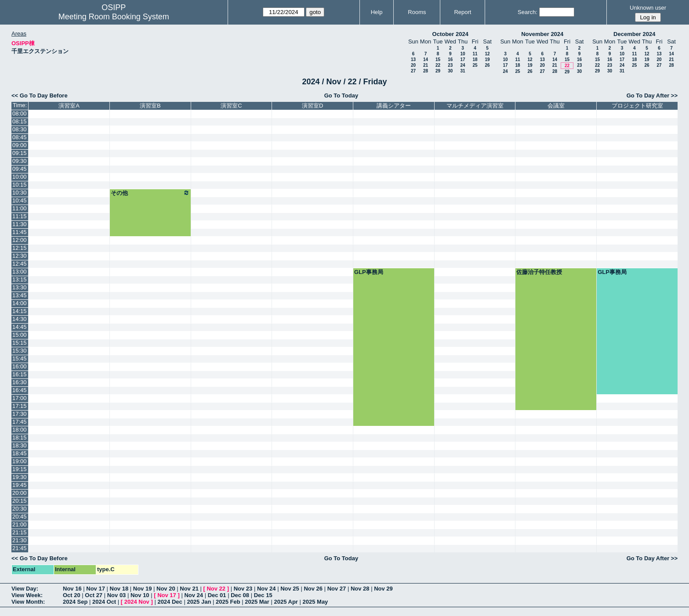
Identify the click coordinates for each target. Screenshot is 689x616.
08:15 (20, 121)
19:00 (20, 461)
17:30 (20, 414)
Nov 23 (243, 589)
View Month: (28, 602)
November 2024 (542, 34)
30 (450, 71)
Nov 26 (313, 589)
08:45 (20, 137)
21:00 (20, 524)
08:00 (20, 113)
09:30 (20, 161)
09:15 (20, 153)
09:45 (20, 169)
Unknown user (648, 8)
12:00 (20, 240)
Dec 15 (263, 595)
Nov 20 (166, 589)
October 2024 (450, 34)
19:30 (20, 477)
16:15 (20, 374)
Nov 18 (119, 589)
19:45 (20, 485)
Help (377, 12)
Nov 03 (117, 595)
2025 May (315, 602)
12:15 (20, 248)
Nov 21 (189, 589)
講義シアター (394, 106)
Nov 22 (216, 589)
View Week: (27, 595)
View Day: (25, 589)
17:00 (20, 398)
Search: (528, 12)
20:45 (20, 517)
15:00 (20, 335)
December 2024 (634, 34)
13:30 (20, 287)
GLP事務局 (369, 272)
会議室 (556, 106)
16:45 (20, 390)
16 (450, 59)
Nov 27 (337, 589)
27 (413, 71)
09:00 (20, 145)
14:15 (20, 311)
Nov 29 (383, 589)
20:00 (20, 493)
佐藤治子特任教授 (539, 272)
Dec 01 (217, 595)
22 (438, 65)
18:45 (20, 453)
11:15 (20, 216)
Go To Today (341, 95)
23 (450, 65)
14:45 (20, 327)
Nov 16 (72, 589)
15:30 (20, 351)
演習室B (150, 106)
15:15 (20, 343)
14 (426, 59)
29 (438, 71)
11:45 (20, 232)
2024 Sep (75, 602)
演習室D (312, 106)
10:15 (20, 185)
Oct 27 (94, 595)
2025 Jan (199, 602)
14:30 (20, 319)
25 (475, 65)
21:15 (20, 532)
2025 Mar (257, 602)
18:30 (20, 445)
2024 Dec (170, 602)
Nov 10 (140, 595)
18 (475, 59)
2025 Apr (286, 602)
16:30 (20, 382)
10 (462, 54)
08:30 (20, 129)
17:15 (20, 406)
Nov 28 (360, 589)
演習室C (231, 106)
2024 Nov (137, 602)
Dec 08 (240, 595)
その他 (150, 193)
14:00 (20, 303)
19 (487, 59)
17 (462, 59)
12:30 (20, 256)
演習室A (69, 106)
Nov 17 (96, 589)
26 (487, 65)
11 (475, 54)
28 (426, 71)
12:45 (20, 264)
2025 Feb (228, 602)
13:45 (20, 295)
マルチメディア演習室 (475, 106)
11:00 (20, 208)
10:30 (20, 193)
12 (487, 54)
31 (462, 71)
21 (426, 65)
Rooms (417, 12)
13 (413, 59)
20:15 (20, 501)
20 (413, 65)
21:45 (20, 548)
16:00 (20, 366)
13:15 (20, 279)
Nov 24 (267, 589)
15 (438, 59)
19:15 (20, 469)
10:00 (20, 177)
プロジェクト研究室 (637, 106)
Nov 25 (290, 589)
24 (462, 65)
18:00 (20, 430)
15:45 (20, 358)
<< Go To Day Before (40, 95)
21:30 (20, 540)
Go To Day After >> (652, 95)
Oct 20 (72, 595)
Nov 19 (143, 589)
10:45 (20, 200)
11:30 (20, 224)
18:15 (20, 438)
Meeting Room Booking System (114, 17)
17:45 (20, 422)
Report (462, 12)
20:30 (20, 509)
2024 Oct (104, 602)
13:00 (20, 272)
